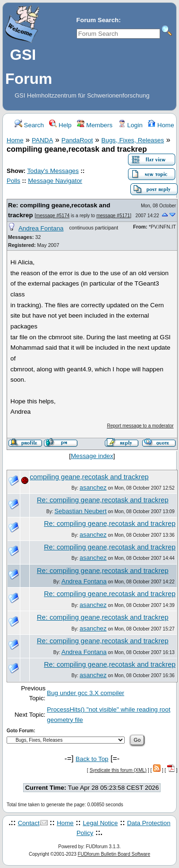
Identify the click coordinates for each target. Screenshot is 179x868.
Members (95, 125)
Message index (92, 456)
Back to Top (92, 759)
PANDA (42, 140)
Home (161, 125)
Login (130, 125)
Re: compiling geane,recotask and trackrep (103, 500)
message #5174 (53, 216)
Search (29, 125)
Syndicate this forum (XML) (118, 770)
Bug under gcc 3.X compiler (85, 693)
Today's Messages (53, 171)
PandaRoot (77, 140)
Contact (29, 823)
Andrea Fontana (41, 228)
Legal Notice (100, 823)
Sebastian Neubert (80, 511)
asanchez (93, 487)
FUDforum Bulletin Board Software (114, 854)
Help (60, 125)
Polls (13, 181)
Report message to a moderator (140, 426)
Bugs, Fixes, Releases (133, 140)
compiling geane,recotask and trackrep (89, 477)
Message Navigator (55, 181)
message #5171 (113, 216)
